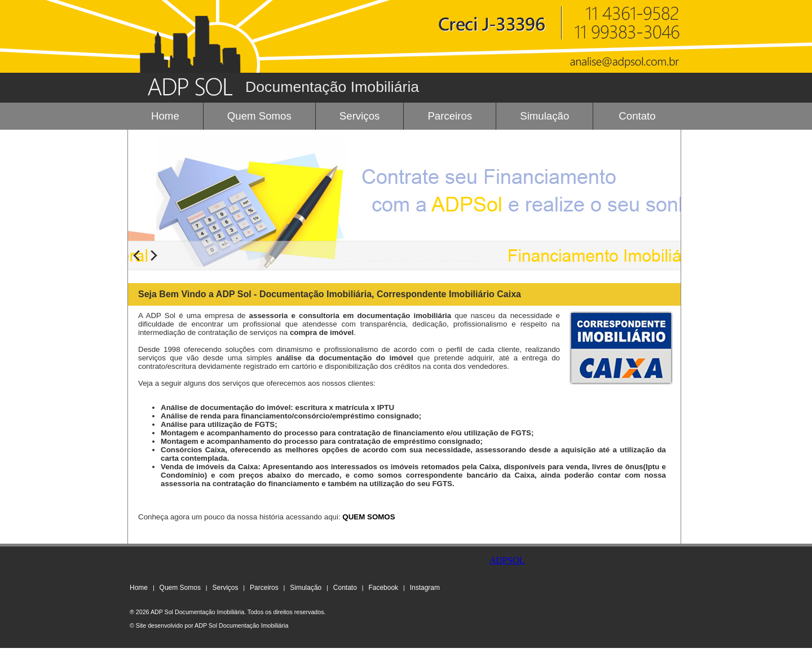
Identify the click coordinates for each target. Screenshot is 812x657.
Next (154, 255)
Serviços (360, 116)
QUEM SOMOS (369, 517)
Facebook (383, 588)
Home (165, 116)
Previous (136, 255)
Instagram (425, 588)
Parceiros (450, 116)
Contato (637, 116)
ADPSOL (507, 560)
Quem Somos (259, 116)
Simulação (544, 116)
